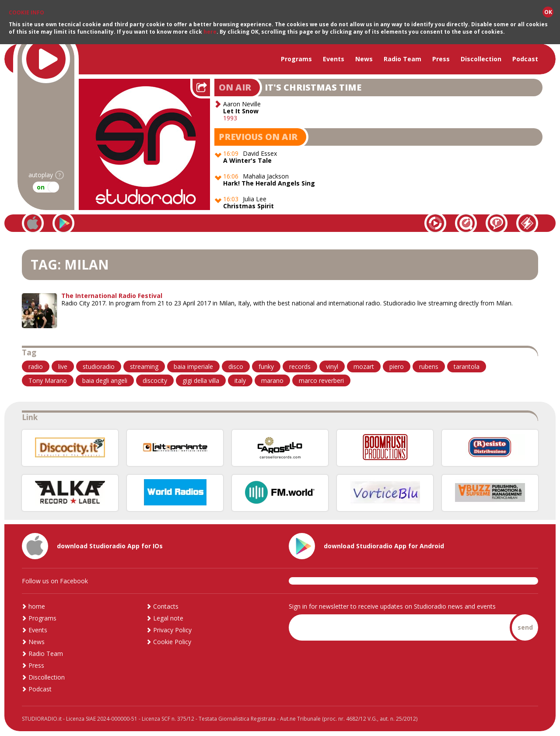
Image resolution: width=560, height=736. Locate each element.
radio (36, 366)
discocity (155, 380)
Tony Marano (48, 380)
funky (266, 366)
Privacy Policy (172, 630)
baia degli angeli (105, 380)
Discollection (481, 59)
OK (548, 12)
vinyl (332, 366)
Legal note (168, 618)
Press (441, 59)
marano (272, 380)
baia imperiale (193, 366)
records (300, 366)
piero (397, 366)
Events (334, 59)
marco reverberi (321, 380)
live (63, 366)
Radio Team (402, 59)
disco (236, 366)
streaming (144, 366)
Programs (296, 59)
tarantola (467, 366)
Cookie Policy (172, 642)
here (210, 31)
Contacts (166, 606)
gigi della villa (201, 380)
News (364, 59)
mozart (364, 366)
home (37, 606)
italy (240, 380)
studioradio (99, 366)
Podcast (525, 59)
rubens (429, 366)
